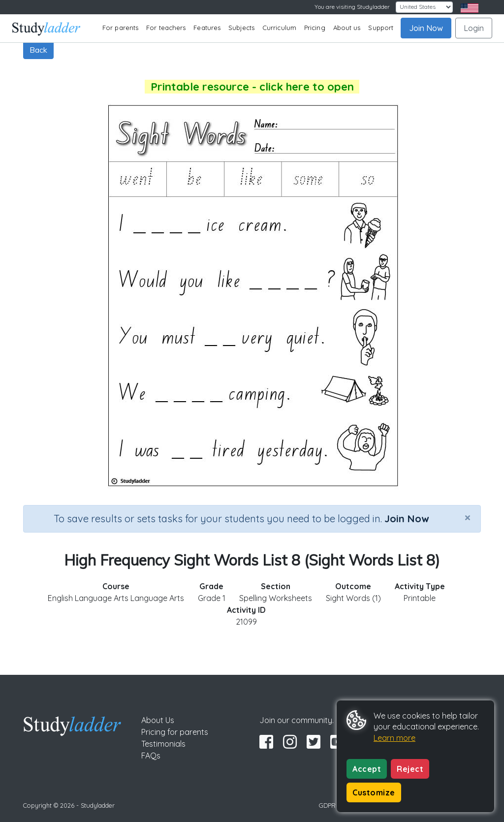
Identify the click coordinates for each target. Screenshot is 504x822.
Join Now (426, 28)
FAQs (151, 756)
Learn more (394, 738)
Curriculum (279, 28)
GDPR (327, 805)
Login (474, 28)
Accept (367, 769)
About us (347, 28)
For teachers (166, 28)
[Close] (468, 517)
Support (381, 28)
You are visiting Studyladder (352, 7)
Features (207, 28)
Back (38, 50)
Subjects (241, 28)
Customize (374, 792)
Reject (410, 769)
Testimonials (163, 744)
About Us (158, 720)
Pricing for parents (175, 732)
